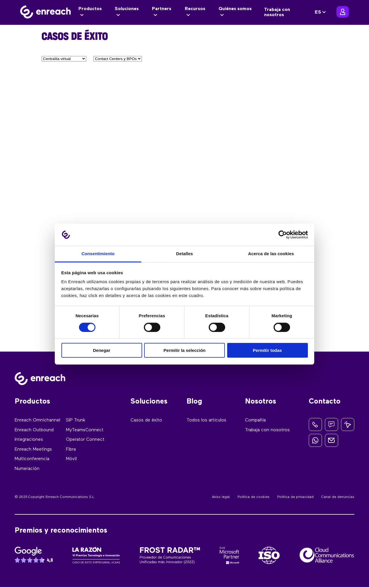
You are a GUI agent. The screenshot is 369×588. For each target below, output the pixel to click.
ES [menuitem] (318, 12)
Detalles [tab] (184, 254)
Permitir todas (267, 350)
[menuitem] (321, 12)
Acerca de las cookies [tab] (271, 254)
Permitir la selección (184, 350)
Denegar (101, 350)
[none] (321, 12)
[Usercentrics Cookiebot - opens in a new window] (283, 235)
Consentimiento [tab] (98, 254)
